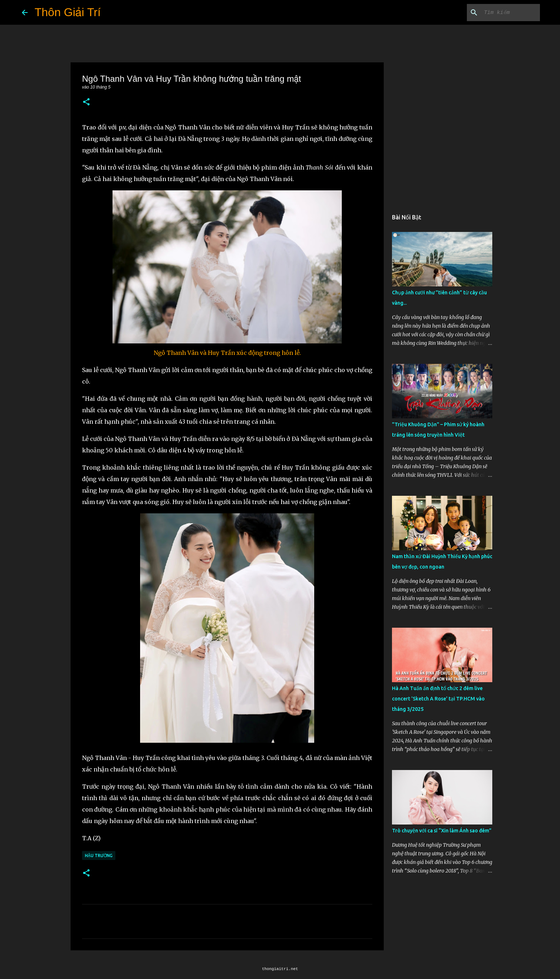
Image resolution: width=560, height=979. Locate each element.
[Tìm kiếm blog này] (502, 13)
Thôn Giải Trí (68, 12)
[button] (86, 102)
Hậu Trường (99, 856)
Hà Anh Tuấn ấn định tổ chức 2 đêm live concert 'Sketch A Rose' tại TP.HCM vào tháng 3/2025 (438, 699)
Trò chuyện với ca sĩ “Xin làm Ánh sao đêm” (442, 831)
